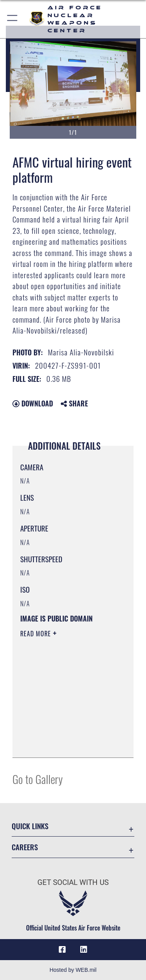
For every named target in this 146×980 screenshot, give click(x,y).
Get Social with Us (73, 882)
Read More (37, 634)
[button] (13, 19)
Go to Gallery (38, 779)
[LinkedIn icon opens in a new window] (84, 950)
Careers (25, 847)
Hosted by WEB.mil (73, 970)
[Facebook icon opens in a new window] (62, 950)
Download (33, 403)
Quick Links (30, 826)
